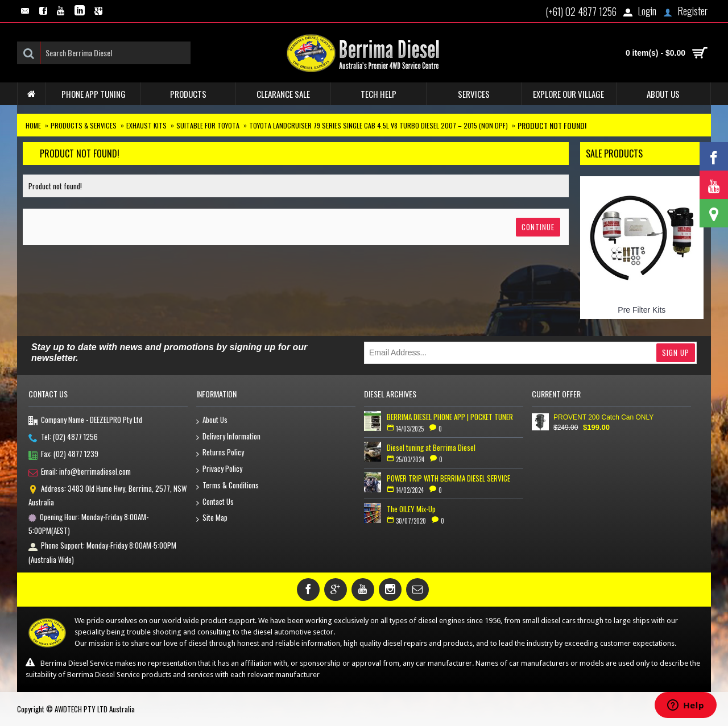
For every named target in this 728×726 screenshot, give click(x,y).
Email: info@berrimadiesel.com (80, 472)
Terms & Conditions (227, 486)
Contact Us (215, 502)
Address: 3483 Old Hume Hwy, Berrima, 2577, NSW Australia (107, 495)
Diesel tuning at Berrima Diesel (431, 447)
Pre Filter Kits (642, 310)
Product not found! (552, 125)
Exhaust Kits (146, 125)
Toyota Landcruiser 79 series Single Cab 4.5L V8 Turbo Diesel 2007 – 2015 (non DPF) (379, 125)
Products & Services (84, 125)
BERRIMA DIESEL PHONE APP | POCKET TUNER (450, 417)
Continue (538, 227)
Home (33, 125)
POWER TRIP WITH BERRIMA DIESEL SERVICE (448, 478)
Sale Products (614, 154)
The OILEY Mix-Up (411, 509)
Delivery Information (228, 437)
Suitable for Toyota (208, 125)
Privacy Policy (219, 469)
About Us (212, 420)
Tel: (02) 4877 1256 (63, 438)
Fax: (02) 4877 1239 (63, 455)
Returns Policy (220, 453)
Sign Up (676, 352)
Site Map (212, 518)
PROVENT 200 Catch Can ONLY (603, 417)
